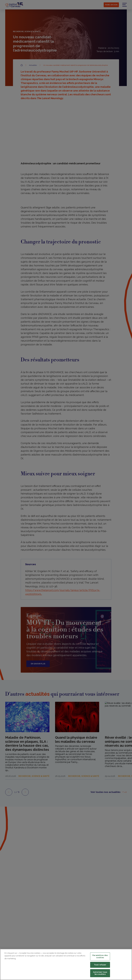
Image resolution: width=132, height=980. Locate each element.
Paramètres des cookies (100, 956)
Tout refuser (100, 965)
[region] (66, 964)
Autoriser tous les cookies (100, 973)
